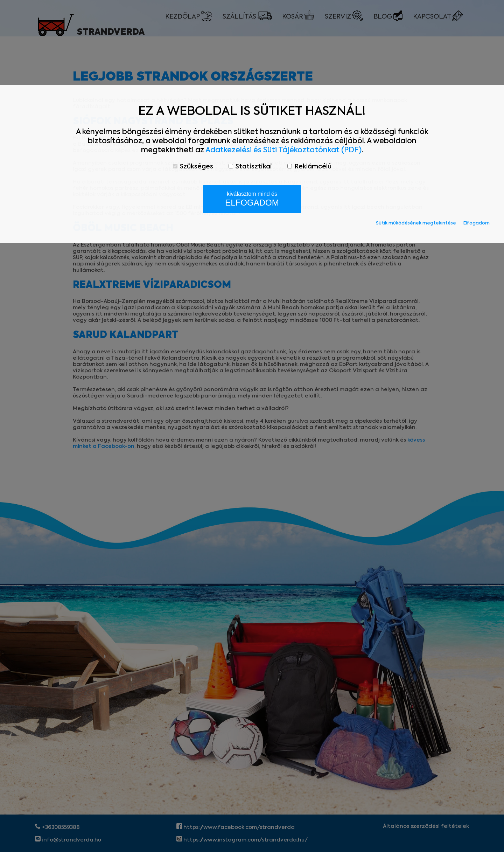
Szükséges (193, 167)
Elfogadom (477, 223)
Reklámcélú (309, 167)
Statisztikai (250, 167)
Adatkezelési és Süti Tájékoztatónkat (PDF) (283, 150)
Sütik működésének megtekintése (416, 223)
